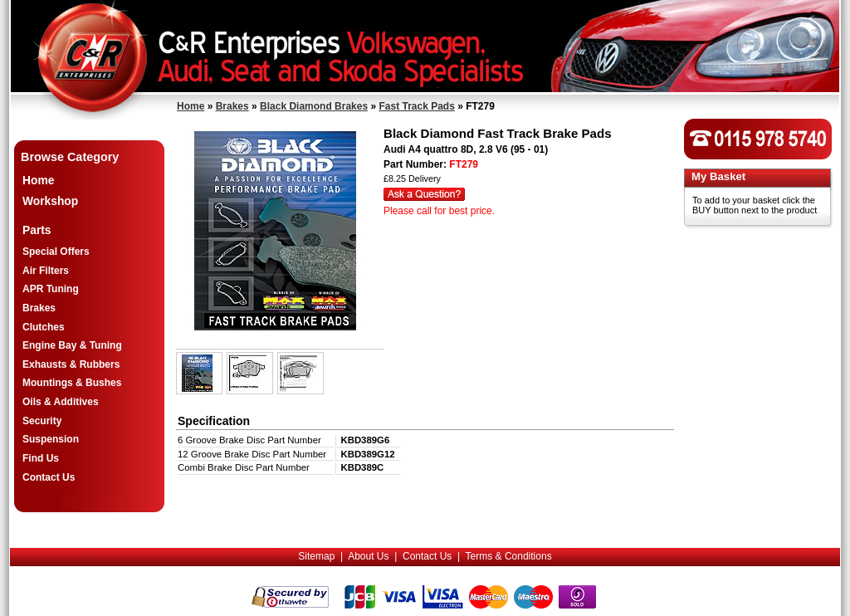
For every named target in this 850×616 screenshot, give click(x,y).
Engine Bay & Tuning (72, 345)
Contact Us (49, 477)
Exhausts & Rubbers (71, 364)
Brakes (232, 106)
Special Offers (56, 252)
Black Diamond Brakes (314, 106)
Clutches (44, 327)
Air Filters (46, 271)
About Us (368, 556)
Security (42, 421)
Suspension (51, 439)
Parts (37, 230)
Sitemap (316, 556)
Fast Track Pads (416, 106)
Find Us (41, 458)
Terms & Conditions (509, 556)
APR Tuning (51, 289)
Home (191, 106)
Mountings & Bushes (72, 383)
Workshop (50, 201)
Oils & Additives (61, 402)
